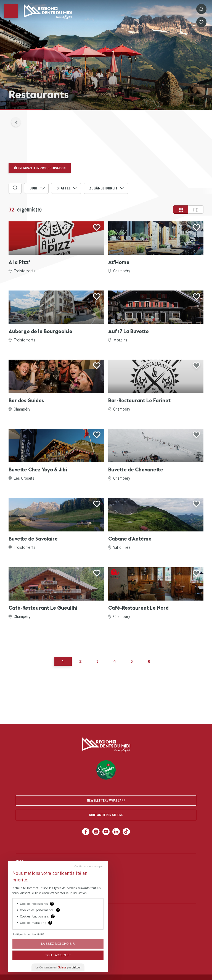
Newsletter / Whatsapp (106, 800)
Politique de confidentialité (28, 934)
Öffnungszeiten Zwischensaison (40, 168)
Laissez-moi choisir (58, 944)
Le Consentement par (58, 967)
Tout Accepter (58, 955)
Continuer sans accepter (89, 866)
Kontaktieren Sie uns (106, 815)
